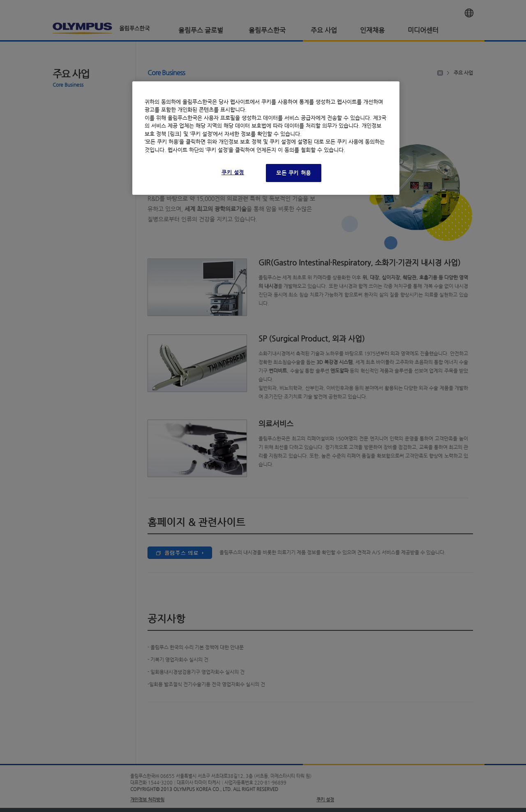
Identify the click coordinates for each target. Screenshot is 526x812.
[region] (266, 138)
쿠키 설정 (233, 172)
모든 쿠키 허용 (294, 173)
